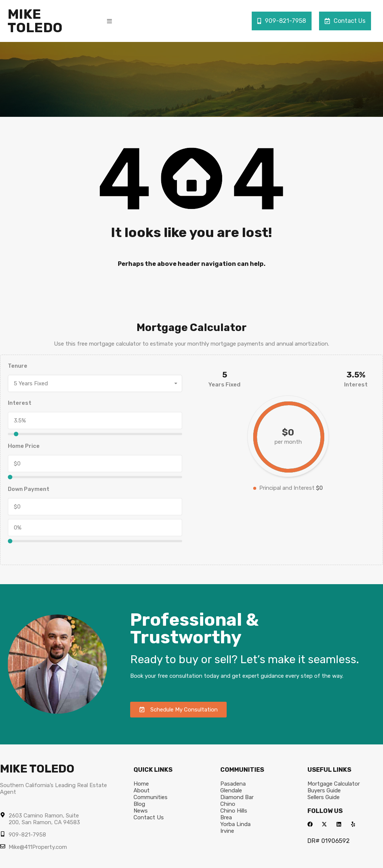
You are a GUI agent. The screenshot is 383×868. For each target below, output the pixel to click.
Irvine (227, 831)
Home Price (24, 446)
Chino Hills (234, 811)
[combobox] (95, 383)
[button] (109, 21)
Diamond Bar (237, 797)
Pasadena (233, 784)
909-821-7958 (282, 21)
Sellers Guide (324, 797)
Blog (139, 804)
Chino (228, 804)
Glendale (231, 790)
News (141, 811)
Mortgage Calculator (334, 784)
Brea (226, 817)
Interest (20, 403)
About (142, 790)
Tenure (18, 366)
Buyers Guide (324, 790)
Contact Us (345, 21)
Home (141, 784)
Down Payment (29, 489)
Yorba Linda (235, 824)
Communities (151, 797)
